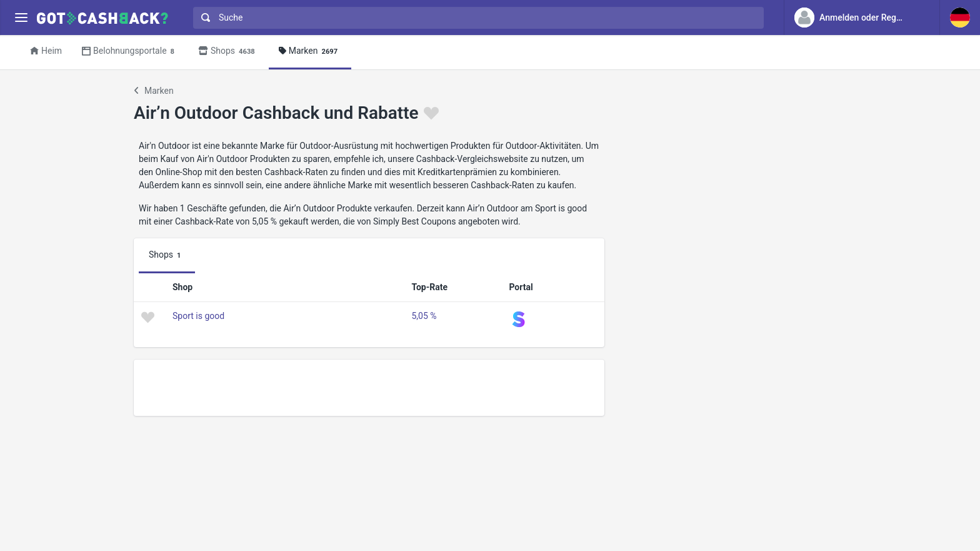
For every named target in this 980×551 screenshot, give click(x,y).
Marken (310, 52)
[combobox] (476, 18)
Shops (228, 52)
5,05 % (424, 316)
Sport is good (198, 316)
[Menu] (21, 18)
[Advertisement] (369, 388)
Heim (46, 51)
